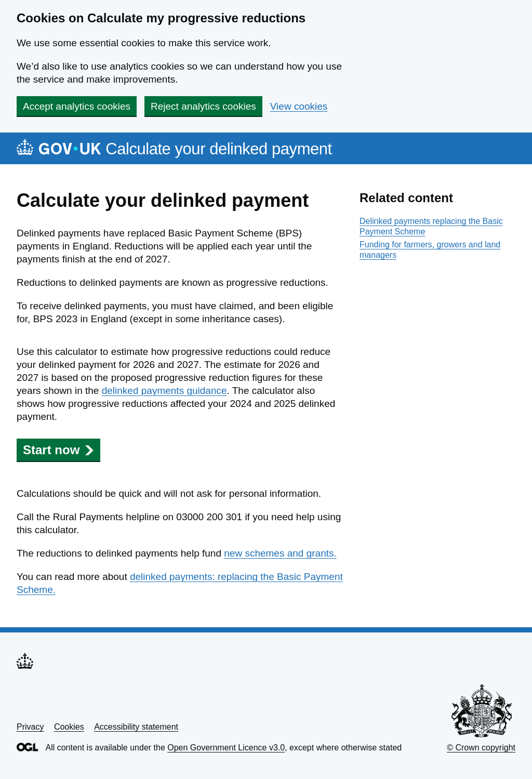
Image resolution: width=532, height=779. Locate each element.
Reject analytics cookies (203, 106)
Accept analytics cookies (77, 106)
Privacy (30, 727)
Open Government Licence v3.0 (226, 748)
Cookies (69, 727)
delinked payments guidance (164, 391)
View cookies (299, 106)
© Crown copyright (481, 748)
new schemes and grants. (280, 553)
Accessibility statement (136, 727)
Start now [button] (58, 450)
